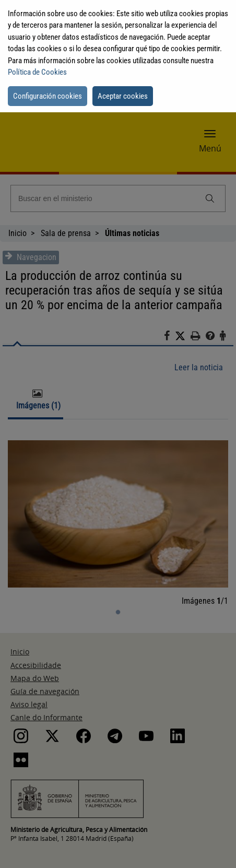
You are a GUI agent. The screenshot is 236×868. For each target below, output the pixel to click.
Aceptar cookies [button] (123, 96)
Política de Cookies (37, 72)
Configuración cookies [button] (48, 96)
